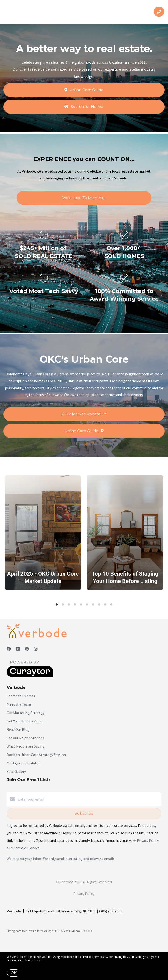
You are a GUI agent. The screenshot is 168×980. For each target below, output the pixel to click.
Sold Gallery (16, 771)
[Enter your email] (89, 799)
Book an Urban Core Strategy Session (36, 755)
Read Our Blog (18, 729)
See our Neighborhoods (25, 738)
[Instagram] (36, 649)
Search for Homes (21, 696)
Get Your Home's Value (25, 721)
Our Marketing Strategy (26, 713)
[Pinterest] (27, 649)
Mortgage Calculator (23, 763)
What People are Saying (26, 746)
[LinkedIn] (18, 649)
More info (37, 960)
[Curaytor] (30, 676)
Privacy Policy (84, 894)
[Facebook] (9, 649)
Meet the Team (19, 704)
